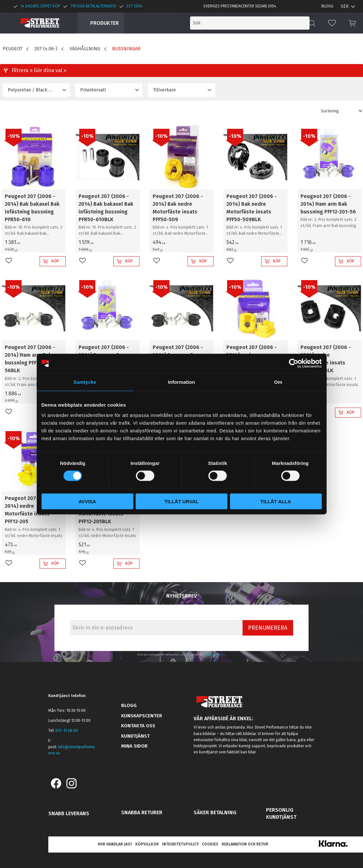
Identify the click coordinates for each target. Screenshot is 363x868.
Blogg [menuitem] (327, 6)
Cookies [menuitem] (210, 844)
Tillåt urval (181, 501)
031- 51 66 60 (67, 731)
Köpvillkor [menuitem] (147, 844)
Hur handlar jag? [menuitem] (115, 844)
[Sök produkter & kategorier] (256, 23)
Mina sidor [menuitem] (134, 746)
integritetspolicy (214, 655)
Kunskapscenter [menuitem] (142, 716)
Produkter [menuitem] (105, 23)
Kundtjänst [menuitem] (135, 736)
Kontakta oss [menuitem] (138, 726)
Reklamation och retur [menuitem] (245, 844)
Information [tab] (182, 382)
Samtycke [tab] (85, 382)
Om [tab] (278, 382)
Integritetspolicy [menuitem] (180, 844)
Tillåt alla (276, 501)
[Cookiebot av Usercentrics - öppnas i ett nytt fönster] (294, 363)
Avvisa (87, 501)
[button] (332, 23)
